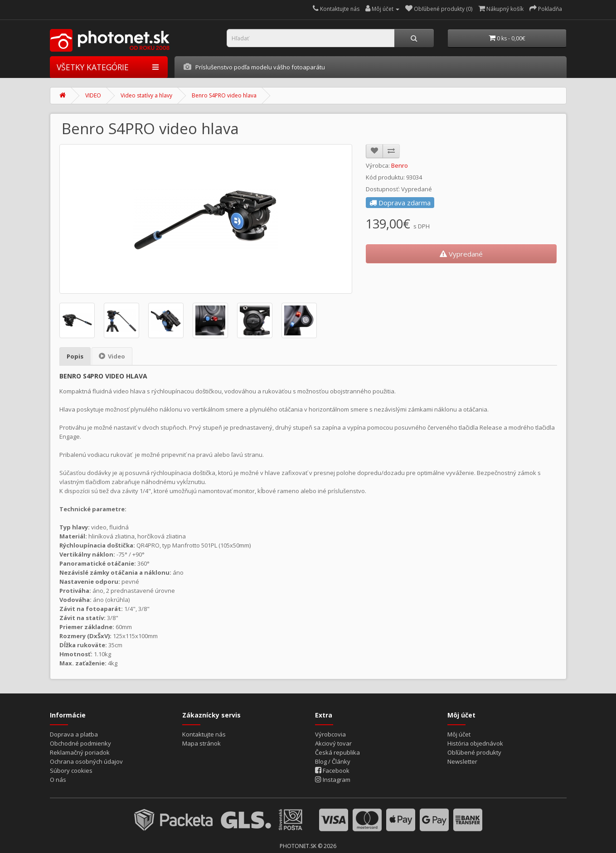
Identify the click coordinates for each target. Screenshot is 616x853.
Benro (400, 163)
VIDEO (93, 94)
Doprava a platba (74, 732)
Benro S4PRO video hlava (224, 94)
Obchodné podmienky (80, 741)
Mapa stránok (201, 741)
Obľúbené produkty (474, 750)
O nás (58, 777)
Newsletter (462, 759)
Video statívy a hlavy (146, 94)
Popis (75, 354)
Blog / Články (333, 759)
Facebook (332, 768)
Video (112, 354)
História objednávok (475, 741)
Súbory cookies (71, 768)
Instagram (333, 777)
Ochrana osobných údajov (86, 759)
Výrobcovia (330, 732)
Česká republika (337, 750)
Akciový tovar (333, 741)
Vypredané (461, 252)
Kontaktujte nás (204, 732)
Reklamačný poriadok (80, 750)
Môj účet (459, 732)
